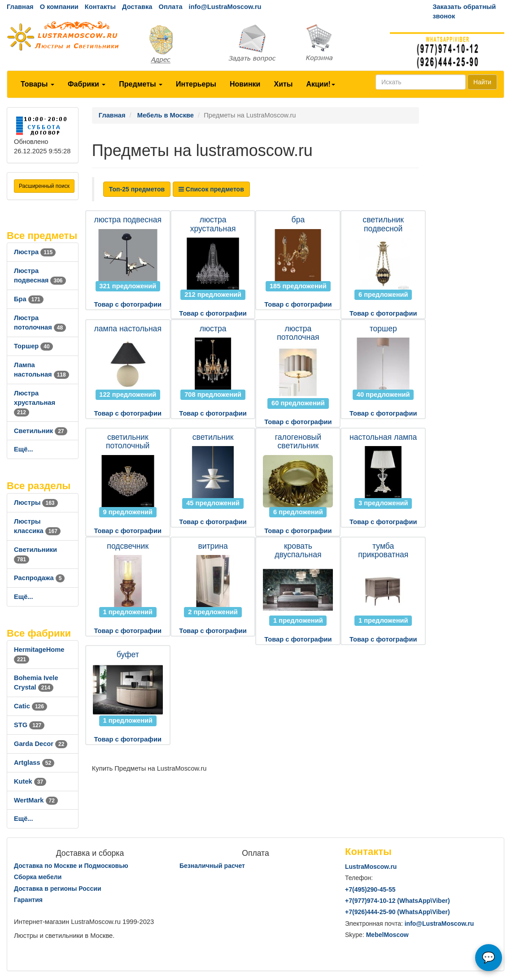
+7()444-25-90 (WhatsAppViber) (397, 912)
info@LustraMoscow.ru (225, 7)
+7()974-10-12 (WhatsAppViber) (397, 901)
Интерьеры (196, 84)
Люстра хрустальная (35, 403)
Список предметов (211, 189)
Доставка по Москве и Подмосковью (71, 866)
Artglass (34, 763)
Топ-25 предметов (137, 189)
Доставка (137, 7)
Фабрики (87, 84)
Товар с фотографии (128, 304)
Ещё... (24, 449)
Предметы (141, 84)
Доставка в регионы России (58, 889)
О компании (59, 7)
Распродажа (39, 578)
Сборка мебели (38, 877)
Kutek (30, 781)
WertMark (36, 800)
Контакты (100, 7)
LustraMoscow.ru (371, 867)
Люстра (35, 252)
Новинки (245, 84)
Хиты (283, 84)
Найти (482, 82)
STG (29, 725)
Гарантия (28, 900)
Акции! (320, 84)
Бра (29, 299)
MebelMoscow (387, 935)
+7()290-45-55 (370, 889)
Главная (20, 7)
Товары (37, 84)
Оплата (170, 7)
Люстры (36, 503)
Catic (31, 706)
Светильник (41, 431)
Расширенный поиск (44, 186)
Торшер (33, 346)
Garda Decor (41, 744)
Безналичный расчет (212, 866)
